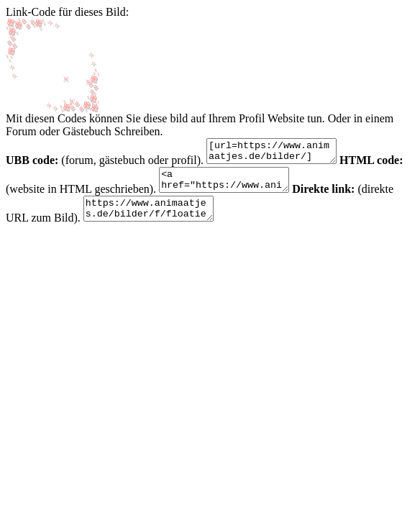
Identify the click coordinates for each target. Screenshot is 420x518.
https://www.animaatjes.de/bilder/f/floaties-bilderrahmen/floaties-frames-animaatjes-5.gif (195, 219)
